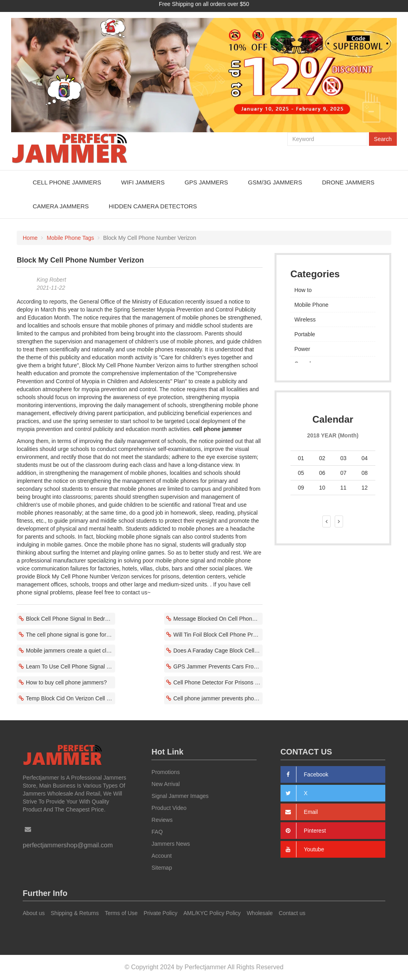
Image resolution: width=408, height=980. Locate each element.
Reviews (162, 820)
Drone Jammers (348, 182)
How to (303, 290)
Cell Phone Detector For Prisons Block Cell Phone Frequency (218, 682)
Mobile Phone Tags (70, 238)
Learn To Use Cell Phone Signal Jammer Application (71, 666)
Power (302, 349)
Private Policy (160, 913)
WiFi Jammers (143, 182)
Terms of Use (121, 913)
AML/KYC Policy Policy (212, 913)
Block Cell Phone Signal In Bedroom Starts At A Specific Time (71, 619)
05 (301, 473)
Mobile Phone (312, 305)
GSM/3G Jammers (275, 182)
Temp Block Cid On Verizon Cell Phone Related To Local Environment (71, 698)
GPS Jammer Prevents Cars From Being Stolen (218, 666)
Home (30, 238)
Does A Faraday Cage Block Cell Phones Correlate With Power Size (218, 651)
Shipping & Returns (75, 913)
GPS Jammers (206, 182)
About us (34, 913)
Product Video (169, 808)
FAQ (157, 832)
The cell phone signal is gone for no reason (71, 635)
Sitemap (162, 868)
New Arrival (166, 784)
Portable (305, 334)
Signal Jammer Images (180, 796)
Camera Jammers (61, 206)
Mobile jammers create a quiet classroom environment (71, 651)
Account (162, 856)
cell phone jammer (217, 429)
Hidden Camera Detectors (153, 206)
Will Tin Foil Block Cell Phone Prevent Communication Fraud (218, 635)
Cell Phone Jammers (67, 182)
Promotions (166, 772)
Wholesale (260, 913)
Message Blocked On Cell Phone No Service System (218, 619)
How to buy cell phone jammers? (66, 682)
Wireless (305, 319)
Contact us (292, 913)
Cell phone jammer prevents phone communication (218, 698)
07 (343, 473)
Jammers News (171, 844)
